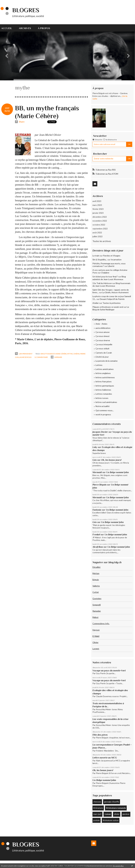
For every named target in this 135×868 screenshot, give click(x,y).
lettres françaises (104, 381)
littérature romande (116, 808)
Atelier (96, 303)
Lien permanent (24, 354)
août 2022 (97, 232)
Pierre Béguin (99, 485)
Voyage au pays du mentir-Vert (109, 671)
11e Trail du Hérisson (102, 283)
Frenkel (96, 535)
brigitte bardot (48, 354)
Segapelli (97, 605)
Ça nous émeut (103, 336)
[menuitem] (8, 28)
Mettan (96, 573)
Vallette (96, 586)
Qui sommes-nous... (105, 410)
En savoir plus (118, 866)
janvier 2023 (98, 213)
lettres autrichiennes (105, 377)
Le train (96, 256)
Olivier (95, 642)
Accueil (7, 28)
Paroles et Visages (112, 256)
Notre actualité (103, 406)
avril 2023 (97, 201)
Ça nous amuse (103, 332)
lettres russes (102, 398)
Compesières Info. (101, 623)
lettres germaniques (105, 386)
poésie (96, 820)
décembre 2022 (100, 217)
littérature (98, 808)
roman (108, 814)
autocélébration (103, 328)
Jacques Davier (100, 432)
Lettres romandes (104, 394)
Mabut (95, 617)
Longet (96, 649)
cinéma (76, 354)
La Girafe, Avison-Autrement (115, 292)
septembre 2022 (100, 229)
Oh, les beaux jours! (111, 460)
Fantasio (97, 510)
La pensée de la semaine (107, 361)
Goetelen (97, 598)
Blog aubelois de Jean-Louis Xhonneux (109, 278)
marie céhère (61, 354)
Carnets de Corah (104, 353)
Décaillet (96, 567)
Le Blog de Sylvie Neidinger (111, 308)
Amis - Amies (101, 324)
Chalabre (105, 273)
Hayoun (96, 630)
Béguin (96, 580)
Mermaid (97, 472)
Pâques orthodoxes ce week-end (108, 307)
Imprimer (56, 357)
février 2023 (98, 209)
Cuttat (96, 592)
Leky (95, 447)
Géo (95, 460)
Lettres (99, 365)
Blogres (26, 10)
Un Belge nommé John (118, 472)
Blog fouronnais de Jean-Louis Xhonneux (111, 285)
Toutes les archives (102, 241)
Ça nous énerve (103, 340)
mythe (70, 354)
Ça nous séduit (102, 348)
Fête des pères (100, 735)
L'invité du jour (102, 357)
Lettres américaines (105, 369)
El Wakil (96, 636)
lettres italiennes (103, 390)
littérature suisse (111, 820)
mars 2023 (97, 205)
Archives (25, 28)
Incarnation (116, 260)
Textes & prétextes (112, 303)
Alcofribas (98, 547)
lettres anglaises (103, 373)
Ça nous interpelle (104, 344)
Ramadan (97, 611)
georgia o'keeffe (112, 802)
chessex (97, 802)
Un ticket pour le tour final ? (105, 277)
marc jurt (97, 814)
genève (126, 814)
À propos (44, 28)
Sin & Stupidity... (100, 260)
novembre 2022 (100, 221)
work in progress (103, 414)
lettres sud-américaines (106, 402)
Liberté (111, 266)
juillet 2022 (97, 236)
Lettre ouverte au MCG (105, 758)
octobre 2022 (99, 225)
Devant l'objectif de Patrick (112, 299)
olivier (117, 814)
